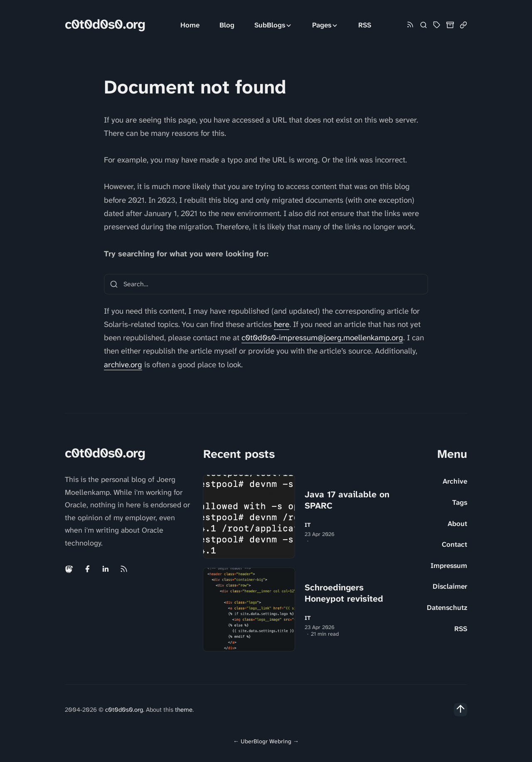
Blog (227, 25)
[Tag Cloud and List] (437, 25)
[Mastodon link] (70, 569)
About (457, 524)
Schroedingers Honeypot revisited (344, 593)
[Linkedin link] (106, 569)
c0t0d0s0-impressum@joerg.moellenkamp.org (322, 338)
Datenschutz (447, 607)
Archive (455, 481)
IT (308, 525)
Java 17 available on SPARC (347, 500)
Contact (454, 544)
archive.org (123, 365)
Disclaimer (450, 586)
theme (184, 710)
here (282, 324)
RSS (365, 25)
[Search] (424, 25)
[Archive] (450, 25)
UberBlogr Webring (266, 741)
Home (190, 25)
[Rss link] (410, 25)
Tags (460, 502)
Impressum (449, 565)
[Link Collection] (463, 25)
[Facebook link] (87, 569)
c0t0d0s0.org (105, 24)
